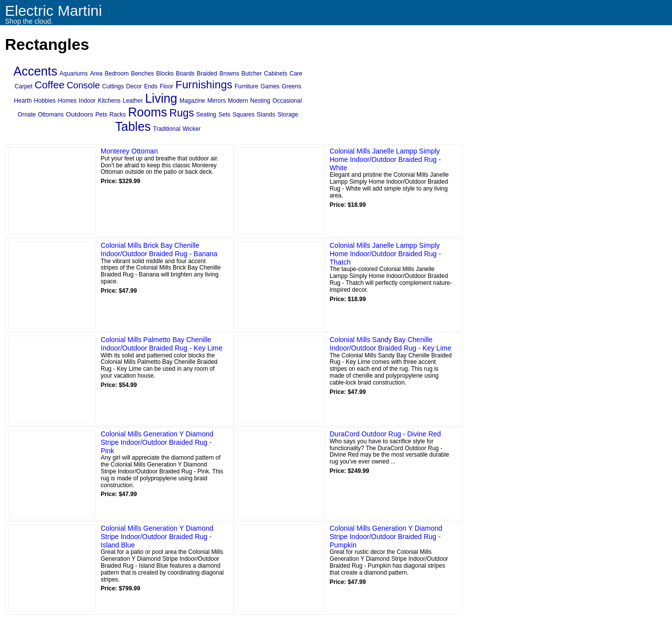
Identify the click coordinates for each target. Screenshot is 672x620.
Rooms (148, 112)
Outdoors (79, 114)
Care (296, 74)
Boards (185, 74)
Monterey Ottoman (129, 151)
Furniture (246, 86)
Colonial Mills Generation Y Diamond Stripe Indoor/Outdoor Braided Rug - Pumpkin (386, 537)
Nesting (260, 101)
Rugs (182, 113)
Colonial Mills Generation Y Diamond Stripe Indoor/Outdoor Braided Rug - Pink (157, 442)
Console (83, 85)
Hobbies (45, 101)
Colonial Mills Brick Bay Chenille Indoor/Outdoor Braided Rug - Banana (159, 250)
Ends (151, 86)
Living (161, 98)
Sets (224, 115)
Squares (243, 115)
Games (270, 86)
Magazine (192, 101)
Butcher (251, 74)
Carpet (24, 86)
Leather (133, 101)
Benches (142, 74)
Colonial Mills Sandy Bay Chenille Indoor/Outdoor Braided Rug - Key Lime (391, 344)
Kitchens (109, 101)
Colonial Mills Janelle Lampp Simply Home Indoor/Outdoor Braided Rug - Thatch (385, 254)
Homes (67, 101)
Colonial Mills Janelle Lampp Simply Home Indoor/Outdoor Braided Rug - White (385, 159)
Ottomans (51, 115)
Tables (133, 126)
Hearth (23, 101)
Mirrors (216, 101)
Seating (206, 115)
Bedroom (117, 74)
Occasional (287, 101)
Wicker (192, 129)
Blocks (165, 74)
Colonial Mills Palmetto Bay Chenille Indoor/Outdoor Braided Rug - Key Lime (162, 344)
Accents (35, 71)
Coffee (50, 85)
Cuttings (113, 86)
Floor (167, 86)
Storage (288, 115)
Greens (291, 86)
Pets (101, 115)
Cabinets (276, 74)
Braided (207, 74)
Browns (229, 74)
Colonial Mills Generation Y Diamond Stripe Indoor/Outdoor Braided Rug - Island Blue (157, 537)
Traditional (167, 129)
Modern (238, 101)
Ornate (27, 115)
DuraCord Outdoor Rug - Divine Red (385, 434)
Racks (118, 115)
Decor (134, 86)
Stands (266, 115)
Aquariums (74, 74)
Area (96, 74)
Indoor (87, 101)
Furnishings (204, 85)
